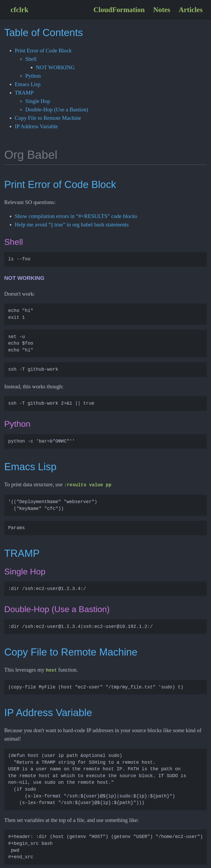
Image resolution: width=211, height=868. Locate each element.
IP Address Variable (36, 126)
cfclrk (19, 10)
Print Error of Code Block (43, 50)
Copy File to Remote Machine (48, 118)
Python (33, 76)
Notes (162, 10)
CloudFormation (119, 10)
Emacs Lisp (28, 84)
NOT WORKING (55, 67)
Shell (31, 59)
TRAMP (24, 93)
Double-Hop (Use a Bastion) (57, 109)
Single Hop (38, 101)
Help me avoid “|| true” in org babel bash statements (72, 224)
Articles (191, 10)
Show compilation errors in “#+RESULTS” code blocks (76, 216)
